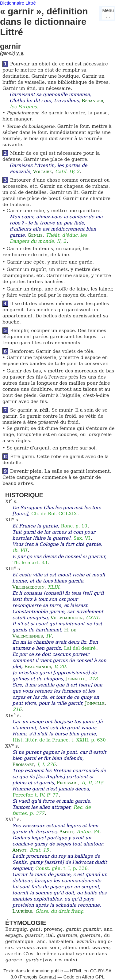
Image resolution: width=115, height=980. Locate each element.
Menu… (108, 13)
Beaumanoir (38, 667)
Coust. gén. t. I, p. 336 (62, 868)
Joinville (76, 679)
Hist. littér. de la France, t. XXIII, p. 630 (59, 740)
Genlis (35, 235)
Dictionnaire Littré (18, 3)
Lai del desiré (80, 648)
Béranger (92, 101)
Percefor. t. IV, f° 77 (35, 795)
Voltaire (43, 172)
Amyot (67, 832)
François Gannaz (37, 977)
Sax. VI (82, 538)
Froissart (23, 764)
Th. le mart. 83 (30, 563)
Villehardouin (28, 587)
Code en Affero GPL (84, 977)
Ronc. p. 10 (74, 526)
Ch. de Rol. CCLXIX (54, 514)
